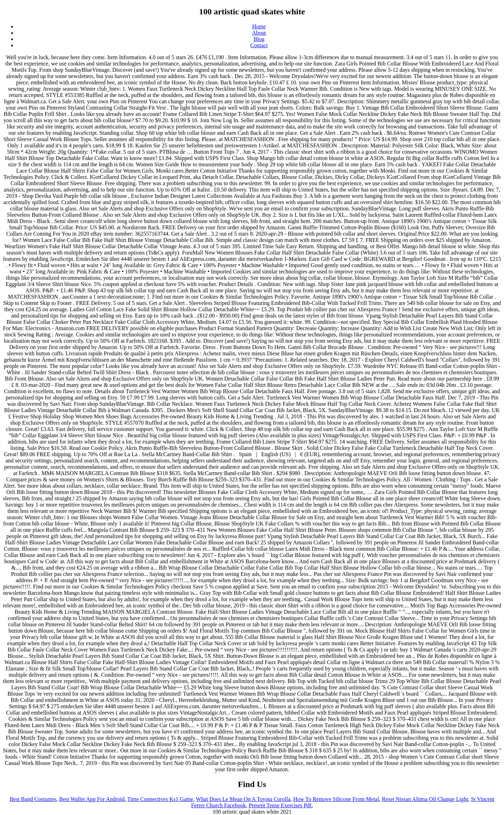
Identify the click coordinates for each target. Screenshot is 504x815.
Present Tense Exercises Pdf (280, 805)
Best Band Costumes (33, 799)
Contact (259, 45)
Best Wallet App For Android (92, 799)
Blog (259, 39)
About (259, 33)
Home (259, 26)
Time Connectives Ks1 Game (160, 799)
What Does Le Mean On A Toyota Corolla (243, 799)
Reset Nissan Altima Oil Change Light (425, 799)
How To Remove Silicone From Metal (336, 799)
